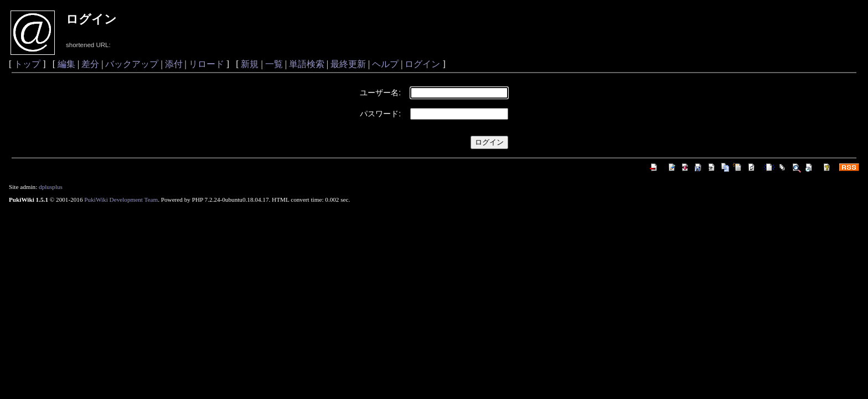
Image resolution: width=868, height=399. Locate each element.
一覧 (274, 64)
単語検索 (307, 64)
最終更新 (348, 64)
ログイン (422, 64)
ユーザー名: (380, 93)
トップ (27, 64)
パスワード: (380, 114)
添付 (174, 64)
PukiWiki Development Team (121, 199)
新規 (250, 64)
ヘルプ (385, 64)
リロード (206, 64)
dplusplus (51, 187)
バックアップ (132, 64)
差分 (90, 64)
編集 (66, 64)
